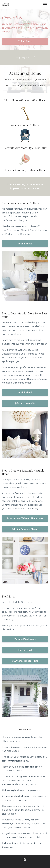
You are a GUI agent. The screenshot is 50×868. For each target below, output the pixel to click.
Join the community (25, 403)
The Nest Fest (25, 650)
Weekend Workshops (25, 639)
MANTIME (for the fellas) (25, 661)
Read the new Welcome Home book (25, 518)
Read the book (25, 244)
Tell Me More (25, 41)
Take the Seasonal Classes (25, 529)
